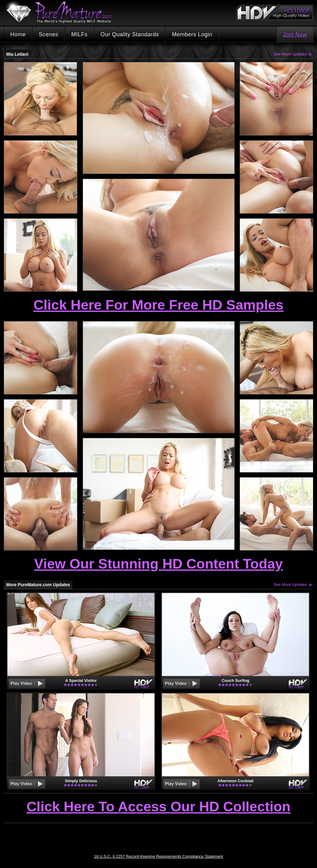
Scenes (48, 34)
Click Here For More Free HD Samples (158, 305)
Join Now (295, 34)
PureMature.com (62, 12)
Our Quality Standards (130, 34)
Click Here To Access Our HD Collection (159, 807)
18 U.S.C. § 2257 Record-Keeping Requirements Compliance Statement (159, 856)
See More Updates (290, 54)
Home (18, 34)
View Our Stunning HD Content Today (158, 564)
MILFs (79, 34)
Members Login (192, 34)
